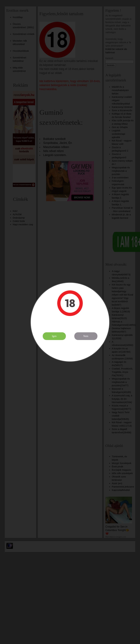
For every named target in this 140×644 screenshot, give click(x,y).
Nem (86, 336)
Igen (54, 336)
